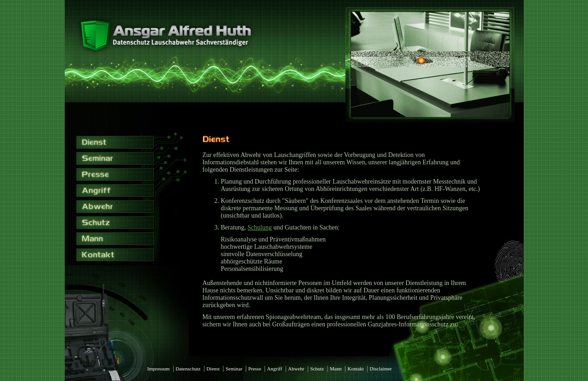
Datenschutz (188, 369)
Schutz (317, 369)
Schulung (260, 227)
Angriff (274, 369)
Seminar (234, 369)
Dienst (213, 369)
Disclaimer (381, 369)
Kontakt (355, 369)
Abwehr (296, 369)
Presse (254, 369)
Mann (336, 369)
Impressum (159, 369)
